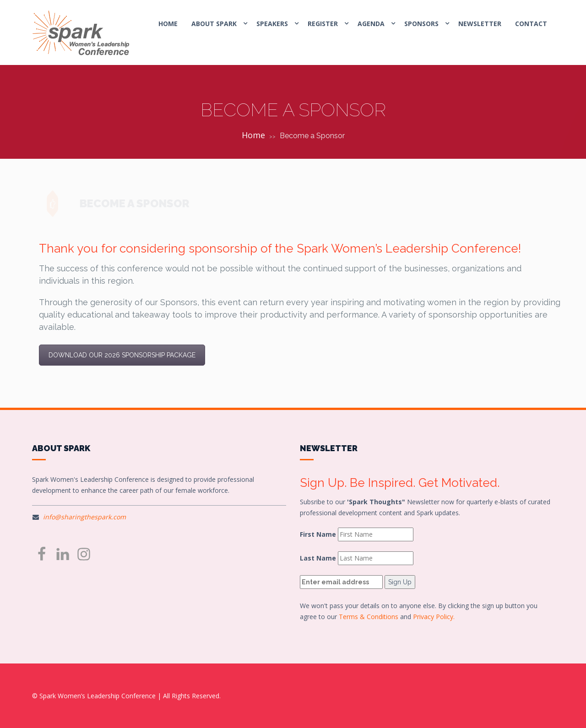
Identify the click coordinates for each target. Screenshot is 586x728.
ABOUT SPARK (214, 24)
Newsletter (480, 24)
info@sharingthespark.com (84, 517)
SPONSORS (421, 24)
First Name (318, 534)
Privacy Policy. (434, 617)
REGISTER (323, 24)
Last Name (318, 558)
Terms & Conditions (369, 617)
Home (253, 135)
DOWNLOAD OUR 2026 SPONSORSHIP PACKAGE (122, 355)
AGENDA (371, 24)
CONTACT (531, 24)
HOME (168, 24)
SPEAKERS (272, 24)
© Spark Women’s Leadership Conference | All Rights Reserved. (126, 696)
